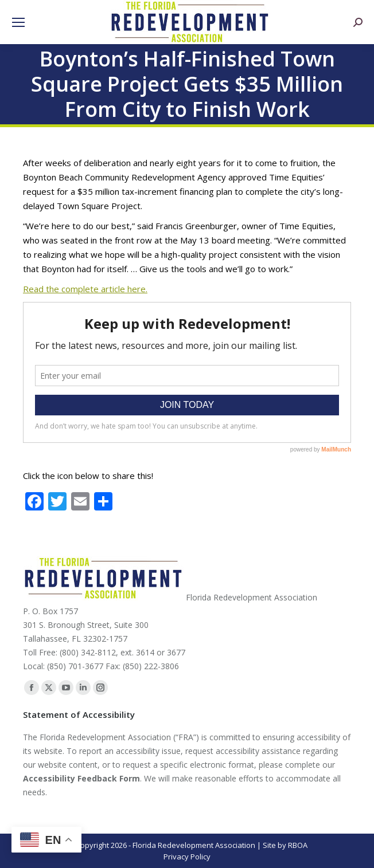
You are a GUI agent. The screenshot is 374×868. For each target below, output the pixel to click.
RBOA (298, 845)
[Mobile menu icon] (18, 22)
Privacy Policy (187, 857)
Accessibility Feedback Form (81, 778)
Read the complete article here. (85, 289)
